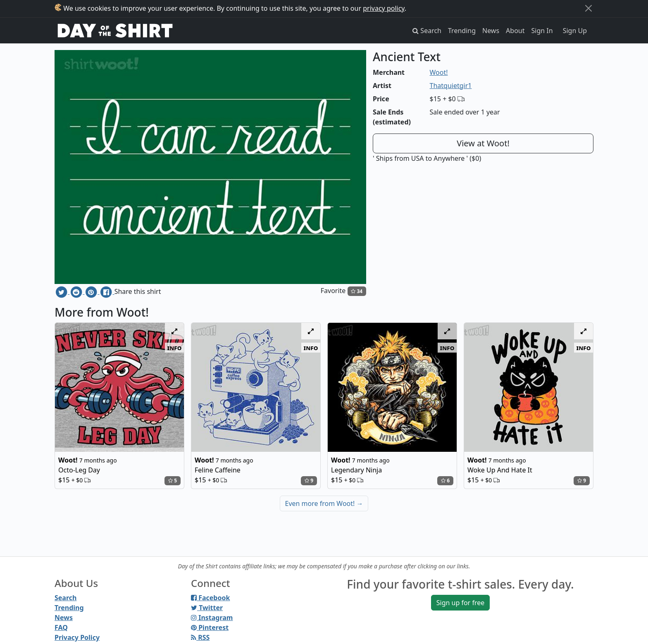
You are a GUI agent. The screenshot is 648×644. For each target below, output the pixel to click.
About (515, 31)
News (491, 31)
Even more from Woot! (324, 503)
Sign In (542, 31)
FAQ (61, 627)
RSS (200, 637)
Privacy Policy (77, 637)
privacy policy (384, 8)
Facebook (210, 598)
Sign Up (575, 31)
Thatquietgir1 (451, 86)
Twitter (207, 608)
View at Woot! (483, 143)
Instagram (212, 618)
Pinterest (210, 627)
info (175, 348)
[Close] (588, 8)
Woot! (439, 72)
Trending (462, 31)
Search (66, 598)
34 (357, 291)
